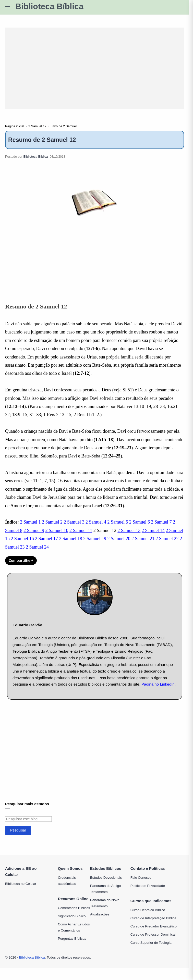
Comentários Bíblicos (74, 913)
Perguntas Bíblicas (72, 944)
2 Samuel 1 (31, 527)
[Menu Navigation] (8, 7)
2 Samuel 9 (34, 536)
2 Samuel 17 (46, 544)
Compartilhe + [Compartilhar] (21, 566)
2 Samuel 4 (96, 527)
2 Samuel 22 (167, 544)
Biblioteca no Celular (21, 889)
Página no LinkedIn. (159, 690)
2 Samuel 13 (129, 536)
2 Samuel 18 (71, 544)
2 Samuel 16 (22, 544)
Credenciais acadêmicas (67, 886)
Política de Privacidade (148, 891)
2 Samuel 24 (37, 552)
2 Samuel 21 (143, 544)
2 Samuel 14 (153, 536)
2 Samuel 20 (119, 544)
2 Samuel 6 (140, 527)
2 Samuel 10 (57, 536)
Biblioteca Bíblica (49, 7)
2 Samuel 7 (161, 527)
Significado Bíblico (72, 921)
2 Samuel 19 (95, 544)
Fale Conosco (141, 883)
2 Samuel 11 (81, 536)
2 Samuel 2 (52, 527)
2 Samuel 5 (118, 527)
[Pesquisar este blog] (28, 824)
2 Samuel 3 (74, 527)
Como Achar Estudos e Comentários (74, 933)
